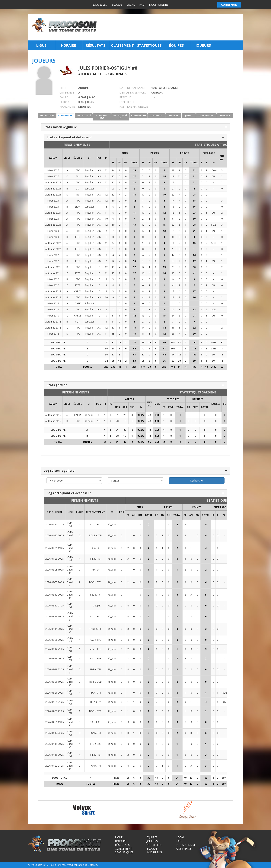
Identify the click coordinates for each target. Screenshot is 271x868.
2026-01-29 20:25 (55, 559)
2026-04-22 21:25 (55, 766)
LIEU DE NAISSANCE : (133, 92)
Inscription (155, 852)
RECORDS (173, 116)
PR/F (171, 407)
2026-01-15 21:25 (55, 525)
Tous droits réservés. (60, 865)
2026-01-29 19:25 (55, 548)
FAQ (142, 5)
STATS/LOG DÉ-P (120, 117)
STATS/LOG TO (138, 116)
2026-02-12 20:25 (55, 595)
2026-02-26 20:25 (55, 640)
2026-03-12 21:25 (55, 649)
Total (134, 162)
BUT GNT (222, 158)
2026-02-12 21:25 (55, 606)
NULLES (216, 404)
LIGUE (67, 158)
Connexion (184, 849)
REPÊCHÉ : (126, 97)
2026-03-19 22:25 (55, 669)
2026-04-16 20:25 (55, 755)
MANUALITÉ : (68, 107)
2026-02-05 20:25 (55, 582)
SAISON (53, 158)
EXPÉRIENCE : (128, 102)
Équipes (176, 45)
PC (110, 404)
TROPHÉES (156, 116)
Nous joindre (159, 5)
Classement (122, 45)
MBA (157, 404)
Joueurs (203, 45)
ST (89, 158)
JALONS (189, 116)
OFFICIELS (225, 116)
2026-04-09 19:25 (55, 722)
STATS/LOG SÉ (84, 116)
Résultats (95, 45)
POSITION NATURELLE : (134, 107)
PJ (106, 158)
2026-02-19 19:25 (55, 617)
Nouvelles (99, 5)
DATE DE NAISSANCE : (133, 88)
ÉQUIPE (78, 158)
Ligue (41, 45)
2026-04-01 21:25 (55, 702)
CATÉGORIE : (67, 92)
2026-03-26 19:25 (55, 682)
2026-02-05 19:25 (55, 570)
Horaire (68, 45)
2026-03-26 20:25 (55, 693)
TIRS (117, 407)
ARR (125, 407)
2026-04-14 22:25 (55, 733)
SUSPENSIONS (206, 116)
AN (120, 162)
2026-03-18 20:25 (55, 658)
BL (224, 404)
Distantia (93, 865)
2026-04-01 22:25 (55, 711)
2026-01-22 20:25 (55, 535)
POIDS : (64, 102)
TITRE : (64, 88)
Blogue (117, 5)
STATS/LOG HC (47, 116)
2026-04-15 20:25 (55, 744)
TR (164, 407)
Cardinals (117, 74)
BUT (132, 407)
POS (99, 158)
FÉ (113, 162)
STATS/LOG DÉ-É (102, 117)
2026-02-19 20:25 (55, 629)
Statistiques (149, 45)
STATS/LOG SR (65, 116)
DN (126, 162)
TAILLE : (64, 97)
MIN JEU (149, 404)
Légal (131, 5)
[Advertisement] (171, 27)
